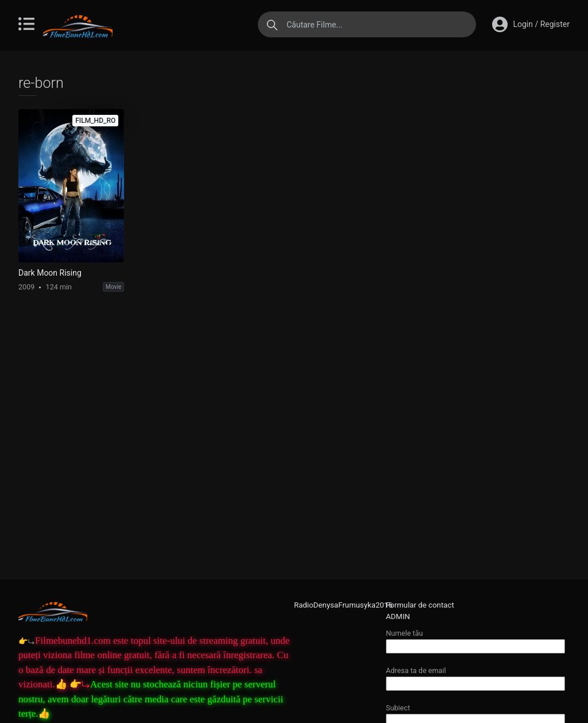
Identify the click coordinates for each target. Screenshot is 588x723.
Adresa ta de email (475, 677)
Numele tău (475, 639)
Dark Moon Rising (50, 273)
